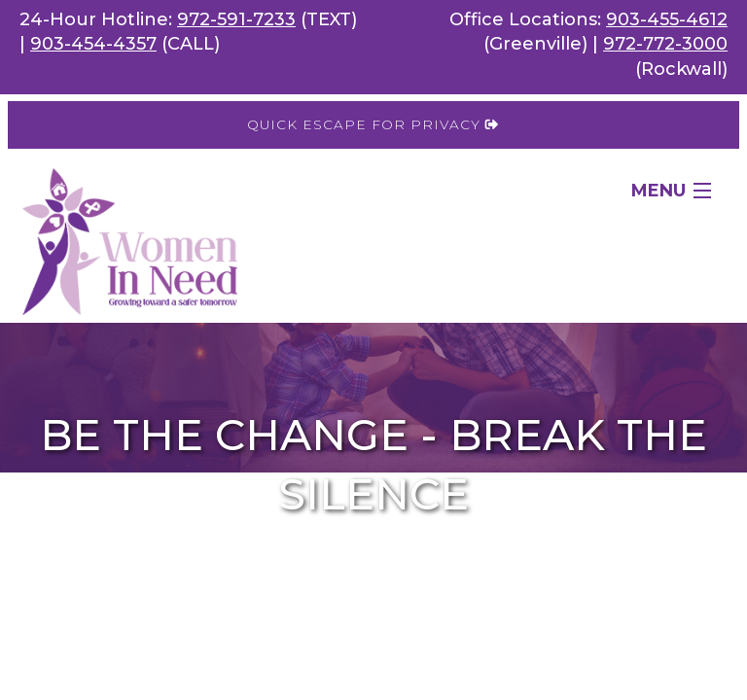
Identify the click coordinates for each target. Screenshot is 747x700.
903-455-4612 (667, 19)
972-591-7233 (236, 19)
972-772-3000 (665, 44)
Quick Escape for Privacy (373, 124)
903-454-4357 (93, 44)
